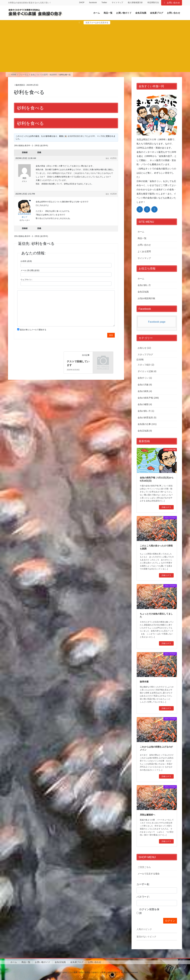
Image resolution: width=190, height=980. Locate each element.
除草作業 (144, 682)
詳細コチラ (166, 507)
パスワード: (143, 897)
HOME (12, 75)
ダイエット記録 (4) (147, 371)
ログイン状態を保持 (149, 911)
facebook (93, 3)
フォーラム (24, 75)
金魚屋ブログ (77, 962)
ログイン (170, 921)
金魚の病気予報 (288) (148, 398)
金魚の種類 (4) (145, 404)
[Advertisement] (95, 48)
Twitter (104, 3)
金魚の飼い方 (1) (146, 411)
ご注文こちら (144, 867)
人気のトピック (144, 929)
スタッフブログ (145, 354)
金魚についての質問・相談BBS (44, 75)
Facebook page (157, 322)
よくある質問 (144, 251)
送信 (111, 335)
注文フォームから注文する (97, 23)
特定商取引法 (153, 3)
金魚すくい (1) (145, 378)
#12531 (113, 158)
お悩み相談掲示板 (146, 298)
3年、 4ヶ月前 (98, 136)
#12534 (113, 194)
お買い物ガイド (42, 962)
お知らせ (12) (144, 348)
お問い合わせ (172, 3)
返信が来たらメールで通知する (33, 330)
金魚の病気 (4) (145, 391)
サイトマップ (117, 3)
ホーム (141, 232)
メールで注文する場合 (149, 874)
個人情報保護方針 (135, 3)
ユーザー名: (143, 884)
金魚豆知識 (143, 292)
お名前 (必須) (26, 261)
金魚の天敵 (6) (145, 385)
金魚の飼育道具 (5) (147, 418)
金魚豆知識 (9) (145, 431)
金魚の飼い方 (144, 285)
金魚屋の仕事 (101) (147, 424)
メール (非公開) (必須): (30, 270)
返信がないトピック (146, 937)
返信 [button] (107, 158)
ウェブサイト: (26, 280)
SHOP (82, 3)
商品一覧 (142, 238)
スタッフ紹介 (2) (146, 365)
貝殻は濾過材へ (148, 815)
